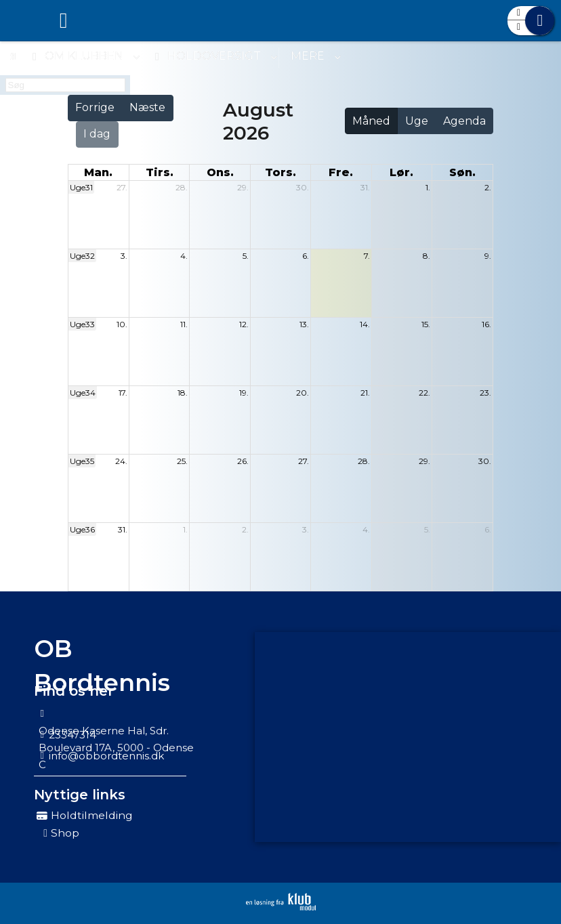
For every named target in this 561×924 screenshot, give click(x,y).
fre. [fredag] (341, 172)
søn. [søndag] (462, 172)
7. (367, 256)
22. (424, 393)
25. (182, 461)
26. (243, 461)
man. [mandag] (98, 172)
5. (246, 256)
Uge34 (83, 393)
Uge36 (82, 529)
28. (182, 187)
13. (304, 324)
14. (365, 324)
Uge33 (82, 324)
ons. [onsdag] (220, 172)
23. (485, 393)
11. (184, 324)
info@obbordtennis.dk (106, 756)
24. (121, 461)
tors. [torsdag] (280, 172)
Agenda (464, 121)
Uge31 (81, 187)
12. (244, 324)
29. (243, 187)
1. (428, 187)
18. (183, 393)
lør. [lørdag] (401, 172)
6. (306, 256)
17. (123, 393)
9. (488, 256)
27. (122, 187)
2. (488, 187)
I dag (97, 134)
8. (427, 256)
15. (426, 324)
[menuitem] (20, 20)
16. (486, 324)
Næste (147, 107)
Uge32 (82, 256)
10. (122, 324)
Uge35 (82, 461)
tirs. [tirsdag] (160, 172)
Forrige (95, 107)
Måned (371, 121)
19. (244, 393)
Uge (417, 121)
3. (124, 256)
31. (365, 187)
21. (365, 393)
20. (303, 393)
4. (184, 256)
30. (303, 187)
